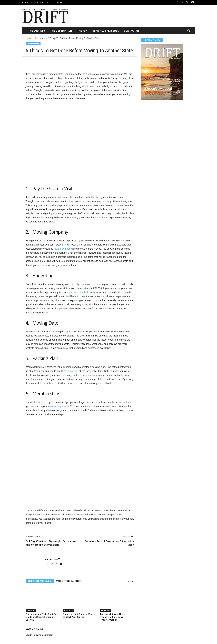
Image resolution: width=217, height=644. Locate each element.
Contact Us (132, 31)
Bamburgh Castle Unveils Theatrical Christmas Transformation (114, 617)
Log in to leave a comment (39, 635)
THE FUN (82, 31)
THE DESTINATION (61, 31)
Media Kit (58, 2)
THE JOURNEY (37, 31)
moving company (63, 249)
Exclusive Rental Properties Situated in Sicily (109, 543)
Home (29, 38)
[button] (189, 31)
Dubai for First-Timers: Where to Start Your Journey (79, 615)
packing (74, 371)
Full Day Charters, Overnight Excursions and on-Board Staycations (51, 543)
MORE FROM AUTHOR (69, 581)
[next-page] (132, 581)
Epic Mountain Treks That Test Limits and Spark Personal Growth (42, 617)
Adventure (40, 38)
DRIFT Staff (52, 559)
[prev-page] (129, 581)
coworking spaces (60, 406)
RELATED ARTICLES (40, 581)
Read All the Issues (106, 31)
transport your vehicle (78, 292)
